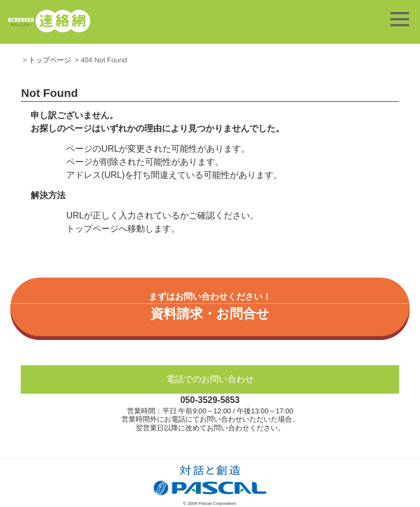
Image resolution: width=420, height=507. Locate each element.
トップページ (50, 60)
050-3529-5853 (210, 400)
